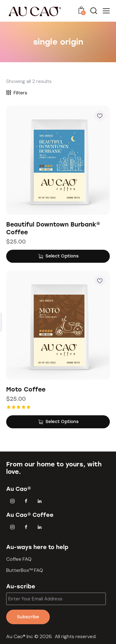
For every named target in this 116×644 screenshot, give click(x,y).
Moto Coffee (26, 389)
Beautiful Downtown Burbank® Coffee (53, 228)
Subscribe (28, 617)
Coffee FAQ (19, 559)
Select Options (62, 256)
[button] (106, 11)
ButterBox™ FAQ (25, 570)
